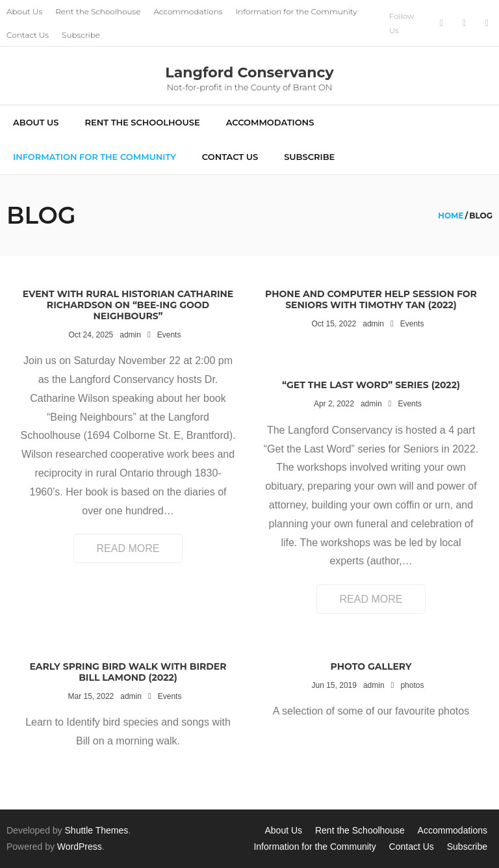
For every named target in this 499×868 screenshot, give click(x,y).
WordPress (80, 847)
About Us (24, 11)
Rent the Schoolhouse (98, 11)
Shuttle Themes (97, 830)
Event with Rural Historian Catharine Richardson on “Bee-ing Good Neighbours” (128, 305)
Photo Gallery (371, 666)
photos (412, 685)
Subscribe (81, 35)
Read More (128, 548)
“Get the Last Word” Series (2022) (371, 385)
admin (130, 335)
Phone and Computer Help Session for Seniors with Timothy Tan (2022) (371, 299)
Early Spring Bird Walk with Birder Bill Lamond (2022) (128, 672)
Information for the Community (297, 11)
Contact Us (28, 35)
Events (169, 335)
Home (451, 216)
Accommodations (188, 11)
